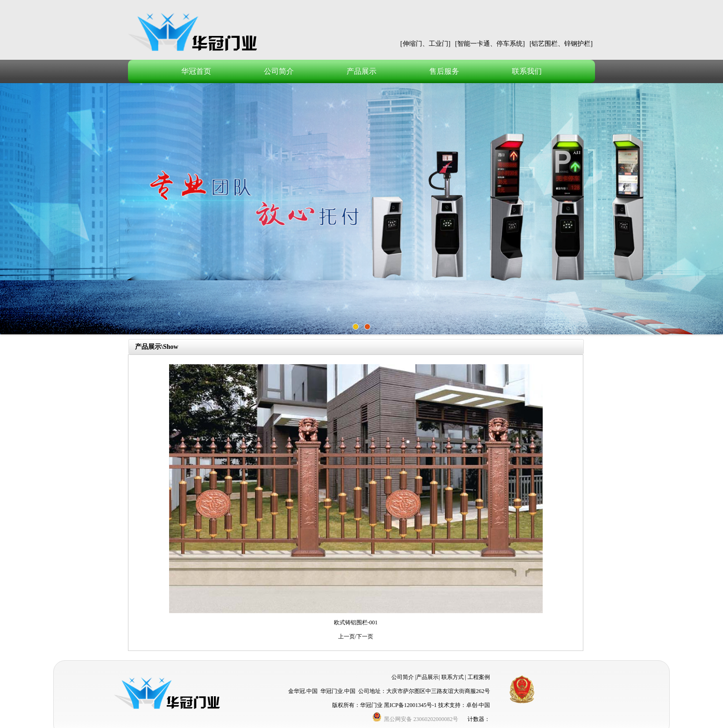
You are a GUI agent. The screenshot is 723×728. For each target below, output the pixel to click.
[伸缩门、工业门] (425, 44)
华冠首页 (196, 71)
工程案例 (479, 677)
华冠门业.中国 (338, 691)
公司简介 (279, 71)
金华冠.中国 (303, 691)
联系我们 (527, 71)
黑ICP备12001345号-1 (410, 705)
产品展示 (361, 71)
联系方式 (453, 677)
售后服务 (444, 71)
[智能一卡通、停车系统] (490, 44)
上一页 (347, 636)
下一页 (365, 636)
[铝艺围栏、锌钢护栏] (561, 44)
